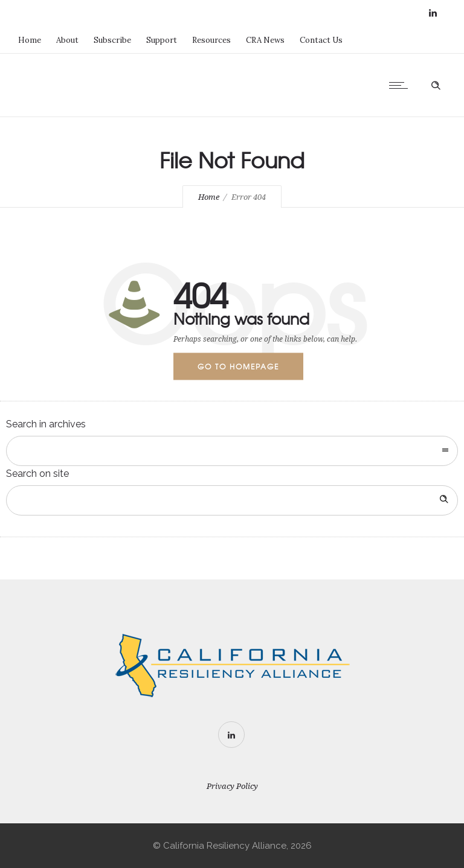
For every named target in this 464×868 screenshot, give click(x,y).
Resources (211, 40)
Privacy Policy (232, 786)
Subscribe (112, 40)
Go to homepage (238, 366)
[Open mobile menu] (401, 85)
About (67, 40)
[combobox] (232, 451)
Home (30, 40)
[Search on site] (232, 500)
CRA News (265, 40)
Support (162, 40)
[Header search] (436, 84)
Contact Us (321, 40)
